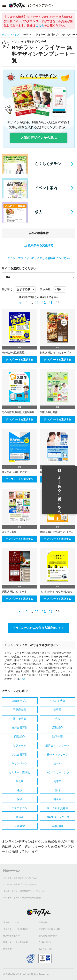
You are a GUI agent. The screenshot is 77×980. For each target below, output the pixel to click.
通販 (20, 790)
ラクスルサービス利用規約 (16, 929)
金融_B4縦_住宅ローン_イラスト (57, 532)
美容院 (57, 710)
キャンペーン (20, 763)
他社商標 (7, 949)
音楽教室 (20, 826)
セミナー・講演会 (20, 772)
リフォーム (20, 745)
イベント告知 (57, 701)
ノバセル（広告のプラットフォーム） (21, 878)
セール (57, 763)
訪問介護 (57, 737)
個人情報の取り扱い (48, 936)
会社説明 (57, 826)
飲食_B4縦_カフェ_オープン (55, 353)
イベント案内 (29, 188)
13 (51, 303)
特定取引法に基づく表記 (50, 929)
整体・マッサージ (57, 755)
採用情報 (43, 922)
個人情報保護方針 (11, 936)
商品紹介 (20, 737)
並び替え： (8, 289)
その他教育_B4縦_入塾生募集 (18, 412)
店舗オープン (20, 701)
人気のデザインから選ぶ (39, 138)
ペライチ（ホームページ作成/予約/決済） (23, 898)
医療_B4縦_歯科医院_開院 (54, 472)
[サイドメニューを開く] (4, 5)
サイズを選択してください (19, 268)
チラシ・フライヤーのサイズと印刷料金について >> (38, 258)
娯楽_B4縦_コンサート (14, 592)
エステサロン (20, 808)
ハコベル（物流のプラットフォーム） (21, 884)
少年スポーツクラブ (57, 817)
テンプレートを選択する (20, 360)
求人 (22, 212)
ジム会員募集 (20, 755)
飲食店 (20, 781)
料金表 (57, 799)
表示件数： (47, 289)
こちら (40, 26)
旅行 (57, 790)
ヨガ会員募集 (20, 728)
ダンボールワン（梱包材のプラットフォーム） (25, 891)
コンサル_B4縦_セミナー (16, 472)
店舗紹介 (57, 728)
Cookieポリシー (46, 942)
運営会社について (11, 922)
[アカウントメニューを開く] (73, 5)
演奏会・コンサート (57, 745)
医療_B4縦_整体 (49, 412)
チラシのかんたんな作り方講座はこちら (39, 628)
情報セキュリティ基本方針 (16, 942)
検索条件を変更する (39, 245)
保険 (20, 799)
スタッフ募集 (9, 532)
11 (37, 303)
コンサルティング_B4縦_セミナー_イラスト (57, 592)
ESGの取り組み (46, 949)
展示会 (20, 817)
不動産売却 (20, 710)
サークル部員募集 (57, 808)
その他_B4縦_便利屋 (13, 353)
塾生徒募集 (20, 719)
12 (44, 303)
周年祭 (57, 781)
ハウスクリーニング (57, 772)
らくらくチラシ (31, 164)
